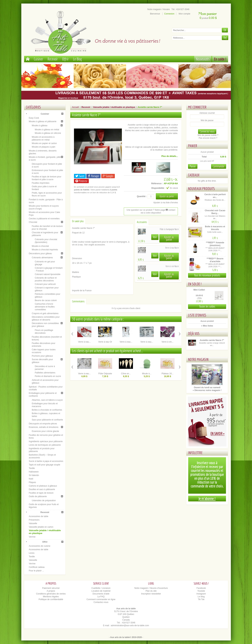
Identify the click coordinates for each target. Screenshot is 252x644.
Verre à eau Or (105, 342)
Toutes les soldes (207, 306)
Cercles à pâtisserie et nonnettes (44, 219)
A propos (51, 591)
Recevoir (53, 59)
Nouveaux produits (201, 189)
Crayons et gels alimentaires (45, 313)
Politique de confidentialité (51, 599)
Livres (32, 553)
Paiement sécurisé (51, 588)
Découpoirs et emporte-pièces (43, 424)
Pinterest (81, 181)
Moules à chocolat (40, 246)
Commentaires (78, 301)
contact (170, 210)
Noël (31, 479)
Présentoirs (34, 520)
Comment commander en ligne (101, 599)
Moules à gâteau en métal (47, 130)
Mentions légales (51, 597)
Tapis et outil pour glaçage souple (45, 465)
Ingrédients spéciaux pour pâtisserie (46, 441)
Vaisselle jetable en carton (41, 527)
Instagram (201, 594)
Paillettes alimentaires (45, 373)
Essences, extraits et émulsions (44, 427)
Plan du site (151, 591)
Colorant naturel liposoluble (48, 274)
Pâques (32, 482)
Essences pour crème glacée (46, 431)
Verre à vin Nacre (172, 266)
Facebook (201, 588)
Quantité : (142, 196)
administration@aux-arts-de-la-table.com (130, 625)
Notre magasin (198, 359)
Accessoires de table (39, 516)
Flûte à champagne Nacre (169, 229)
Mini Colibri (199, 290)
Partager (93, 176)
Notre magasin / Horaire (159, 9)
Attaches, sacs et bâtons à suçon (47, 400)
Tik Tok (201, 599)
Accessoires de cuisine (40, 546)
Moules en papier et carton (44, 143)
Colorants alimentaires (42, 258)
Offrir (65, 59)
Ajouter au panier (169, 238)
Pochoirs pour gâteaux (42, 356)
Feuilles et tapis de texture (41, 493)
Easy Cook (34, 118)
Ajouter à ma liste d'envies (166, 203)
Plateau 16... (168, 374)
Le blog (201, 597)
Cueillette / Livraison (101, 588)
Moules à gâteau (40, 126)
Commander (219, 166)
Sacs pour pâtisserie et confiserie (47, 420)
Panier (193, 146)
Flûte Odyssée (105, 374)
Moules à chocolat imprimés (45, 250)
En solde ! (220, 59)
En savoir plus (78, 221)
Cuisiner (38, 59)
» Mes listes (207, 326)
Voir (155, 237)
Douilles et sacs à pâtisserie (42, 489)
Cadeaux (194, 175)
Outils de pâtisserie (38, 496)
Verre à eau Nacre (172, 248)
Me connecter (197, 107)
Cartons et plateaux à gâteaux (43, 486)
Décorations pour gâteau (40, 254)
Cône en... (126, 374)
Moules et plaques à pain (44, 147)
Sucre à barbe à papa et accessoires (46, 461)
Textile (32, 468)
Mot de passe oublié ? (208, 135)
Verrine (32, 537)
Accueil (75, 107)
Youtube (201, 591)
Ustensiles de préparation (44, 500)
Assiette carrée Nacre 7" (212, 340)
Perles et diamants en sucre (48, 376)
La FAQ (101, 597)
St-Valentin (34, 475)
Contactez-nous (101, 602)
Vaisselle (33, 523)
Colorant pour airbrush (45, 284)
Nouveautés (203, 59)
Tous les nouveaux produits (207, 275)
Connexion (169, 14)
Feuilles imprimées (41, 183)
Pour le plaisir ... (36, 571)
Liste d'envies (197, 315)
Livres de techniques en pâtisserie (45, 445)
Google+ (108, 176)
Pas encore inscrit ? (208, 138)
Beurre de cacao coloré (46, 300)
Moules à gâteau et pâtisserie (43, 121)
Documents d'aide (101, 594)
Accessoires (142, 222)
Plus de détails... (170, 156)
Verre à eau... (84, 342)
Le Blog (77, 59)
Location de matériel (101, 591)
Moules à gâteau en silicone (48, 133)
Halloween (34, 472)
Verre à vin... (168, 342)
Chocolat (33, 222)
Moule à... (147, 374)
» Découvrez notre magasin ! (207, 390)
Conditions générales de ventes (51, 594)
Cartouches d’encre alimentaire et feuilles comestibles (45, 307)
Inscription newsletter (151, 594)
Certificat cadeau (37, 567)
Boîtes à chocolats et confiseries (47, 410)
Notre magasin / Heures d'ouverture (151, 588)
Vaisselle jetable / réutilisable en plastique (114, 107)
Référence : (157, 184)
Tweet (80, 176)
